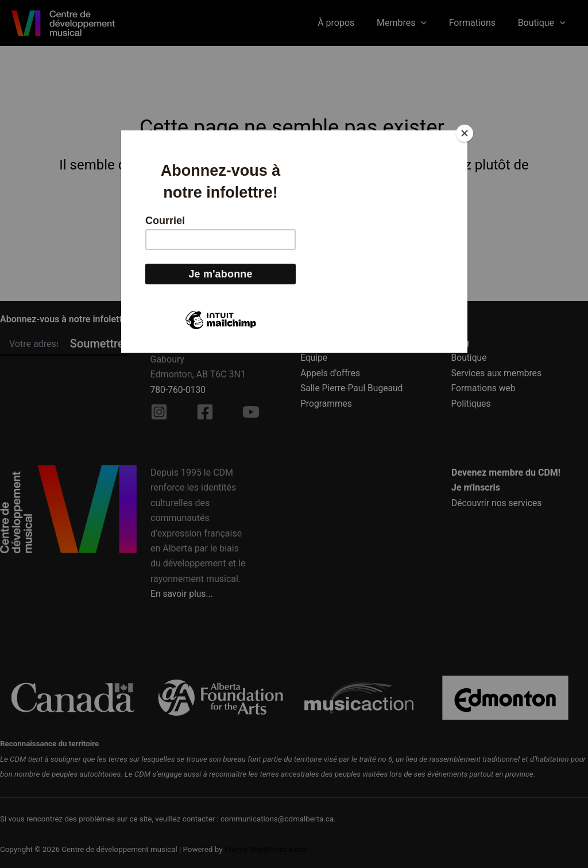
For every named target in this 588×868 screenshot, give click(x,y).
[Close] (465, 133)
